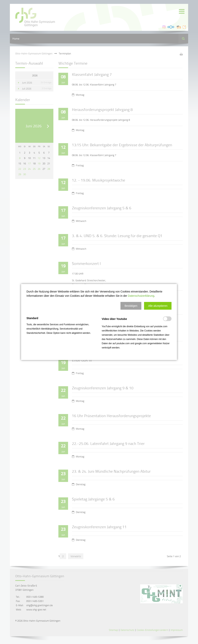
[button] (131, 306)
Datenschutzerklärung (141, 296)
